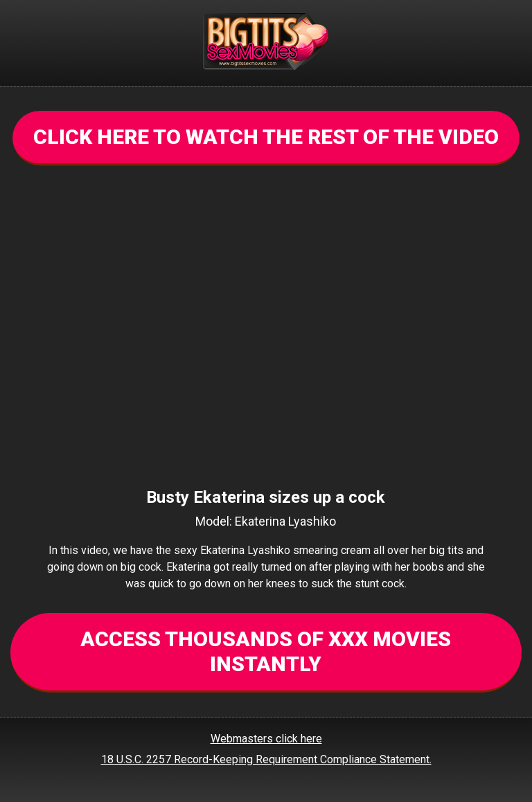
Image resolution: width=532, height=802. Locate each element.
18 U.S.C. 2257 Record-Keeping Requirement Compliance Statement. (266, 759)
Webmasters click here (266, 739)
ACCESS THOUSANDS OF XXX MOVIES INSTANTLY (266, 651)
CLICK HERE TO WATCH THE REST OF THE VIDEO (266, 137)
